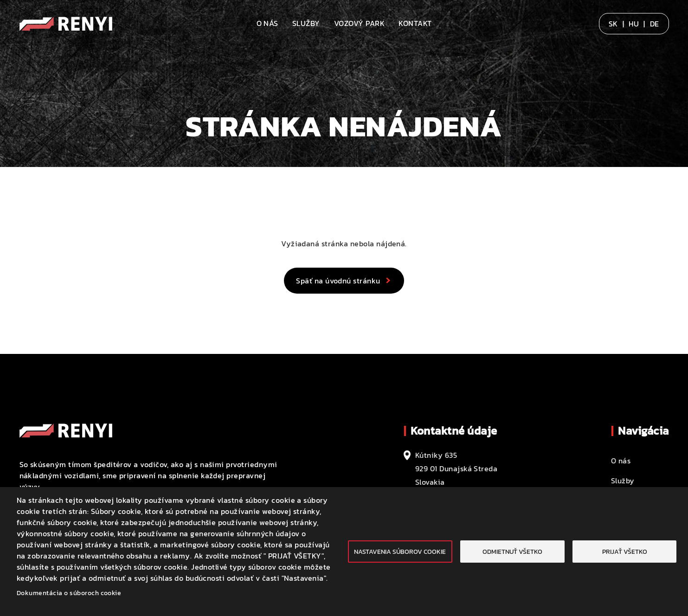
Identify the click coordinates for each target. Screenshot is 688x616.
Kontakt (415, 23)
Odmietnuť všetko (512, 552)
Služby (306, 23)
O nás (267, 23)
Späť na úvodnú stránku (338, 281)
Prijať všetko (625, 552)
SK (613, 24)
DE (655, 24)
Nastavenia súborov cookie (400, 552)
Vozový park (359, 23)
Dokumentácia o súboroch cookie (69, 593)
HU (634, 24)
